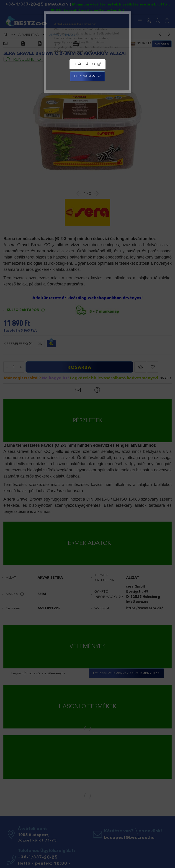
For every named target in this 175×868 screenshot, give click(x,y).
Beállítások (85, 64)
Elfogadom (85, 76)
